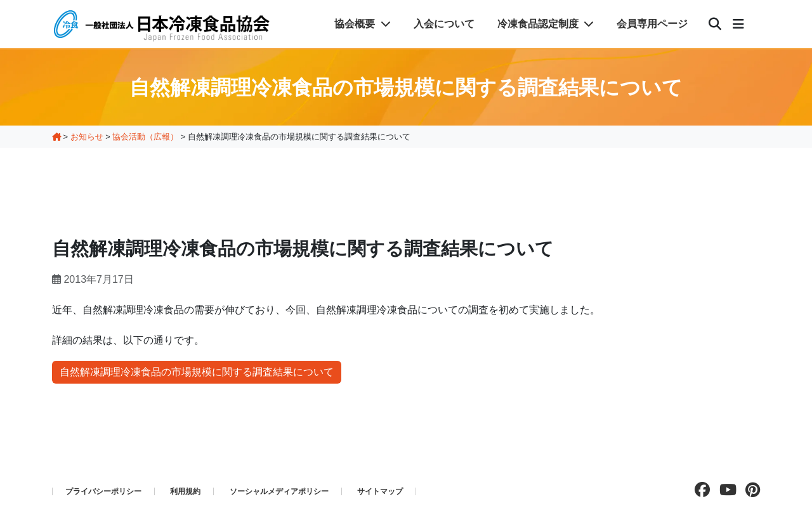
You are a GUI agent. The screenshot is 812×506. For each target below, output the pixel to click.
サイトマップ (380, 491)
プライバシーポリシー (103, 491)
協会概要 (362, 24)
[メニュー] (738, 24)
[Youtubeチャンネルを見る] (725, 490)
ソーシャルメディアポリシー (279, 491)
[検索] (715, 24)
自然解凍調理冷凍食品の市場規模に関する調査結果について (197, 372)
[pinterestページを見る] (750, 490)
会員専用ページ (652, 24)
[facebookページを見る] (699, 490)
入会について (444, 24)
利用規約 (185, 491)
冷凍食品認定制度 (546, 24)
